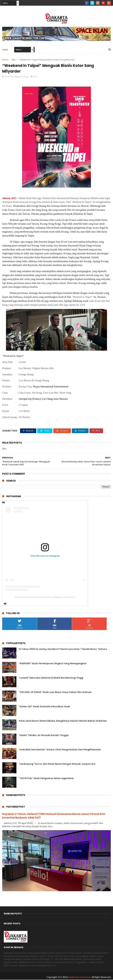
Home (5, 50)
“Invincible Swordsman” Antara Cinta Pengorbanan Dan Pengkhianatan (60, 750)
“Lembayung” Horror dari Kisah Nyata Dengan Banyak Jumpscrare (57, 764)
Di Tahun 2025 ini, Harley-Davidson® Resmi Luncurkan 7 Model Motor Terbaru (63, 649)
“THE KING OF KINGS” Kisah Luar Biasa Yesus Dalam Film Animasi (55, 692)
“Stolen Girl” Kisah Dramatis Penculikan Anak (44, 707)
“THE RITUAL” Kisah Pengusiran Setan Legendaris (46, 779)
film (14, 60)
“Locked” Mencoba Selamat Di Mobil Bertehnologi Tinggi (51, 678)
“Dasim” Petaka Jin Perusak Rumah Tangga (44, 736)
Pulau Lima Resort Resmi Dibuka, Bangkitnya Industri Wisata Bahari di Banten (63, 721)
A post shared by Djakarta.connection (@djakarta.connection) (45, 597)
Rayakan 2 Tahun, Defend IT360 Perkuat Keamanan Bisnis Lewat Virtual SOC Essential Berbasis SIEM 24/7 (54, 816)
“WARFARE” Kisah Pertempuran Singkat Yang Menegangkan (53, 664)
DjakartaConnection (80, 977)
